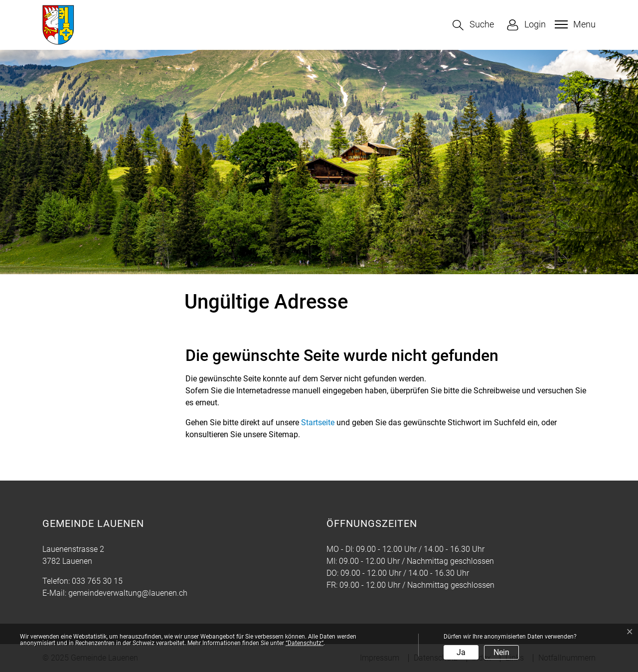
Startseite (318, 422)
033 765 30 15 (97, 581)
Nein (501, 652)
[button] (473, 25)
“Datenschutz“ (305, 643)
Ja (461, 652)
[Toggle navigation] (574, 24)
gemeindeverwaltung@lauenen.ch (128, 593)
